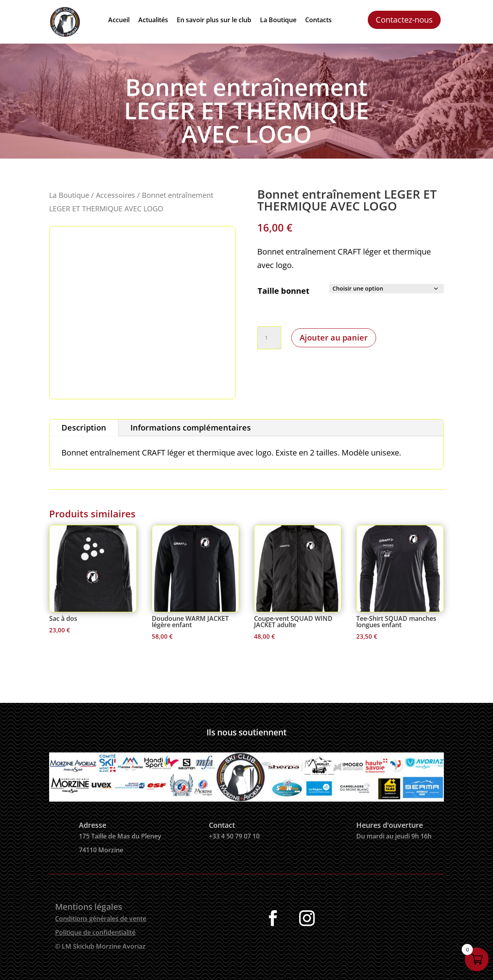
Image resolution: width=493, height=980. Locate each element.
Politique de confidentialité (95, 932)
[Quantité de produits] (269, 338)
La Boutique (278, 21)
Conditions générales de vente (101, 919)
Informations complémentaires (191, 428)
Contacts (318, 21)
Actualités (153, 21)
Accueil (119, 21)
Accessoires (116, 195)
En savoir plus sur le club (214, 21)
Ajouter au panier (334, 338)
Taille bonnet (284, 291)
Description (84, 428)
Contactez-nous (404, 20)
